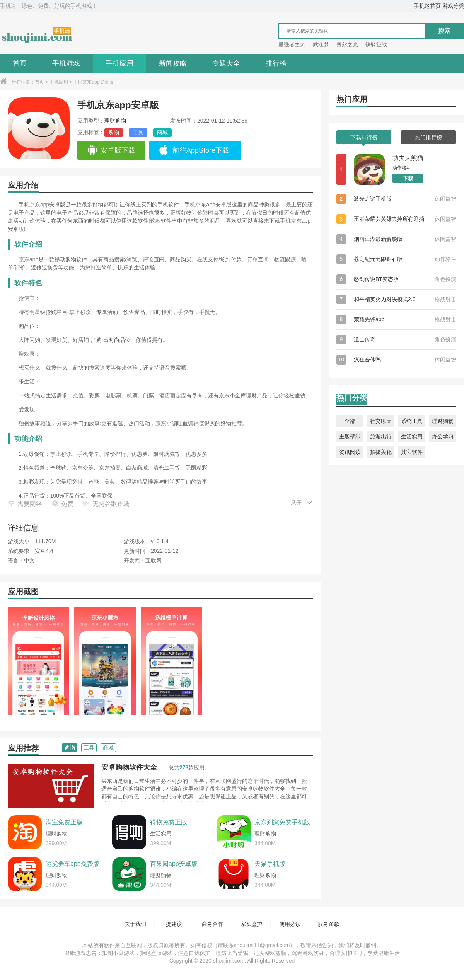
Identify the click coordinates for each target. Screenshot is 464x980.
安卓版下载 (111, 150)
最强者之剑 (292, 44)
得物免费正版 (169, 822)
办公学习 (443, 436)
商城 (162, 132)
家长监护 (251, 924)
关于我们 (135, 924)
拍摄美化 (381, 452)
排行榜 (276, 63)
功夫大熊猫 (408, 158)
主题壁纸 (350, 436)
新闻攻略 (173, 63)
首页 (20, 63)
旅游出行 (381, 436)
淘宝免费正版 (64, 822)
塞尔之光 (347, 44)
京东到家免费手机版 (282, 822)
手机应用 (119, 63)
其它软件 (412, 452)
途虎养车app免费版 (72, 864)
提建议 (174, 924)
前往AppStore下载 (194, 150)
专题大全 (226, 63)
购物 (114, 132)
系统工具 (412, 421)
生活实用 (412, 436)
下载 (408, 178)
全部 (350, 421)
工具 (138, 132)
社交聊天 (381, 421)
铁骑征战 (376, 44)
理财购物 (115, 121)
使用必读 (290, 924)
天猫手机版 (270, 864)
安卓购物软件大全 (129, 767)
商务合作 (213, 924)
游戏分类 (453, 6)
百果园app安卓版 (174, 864)
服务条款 (329, 924)
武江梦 (321, 44)
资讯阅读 (350, 452)
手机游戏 (66, 63)
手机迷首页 (427, 6)
